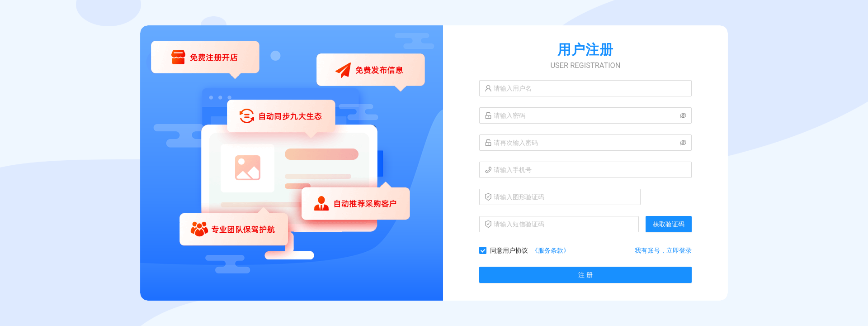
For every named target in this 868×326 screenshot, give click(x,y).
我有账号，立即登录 (663, 250)
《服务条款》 (551, 250)
